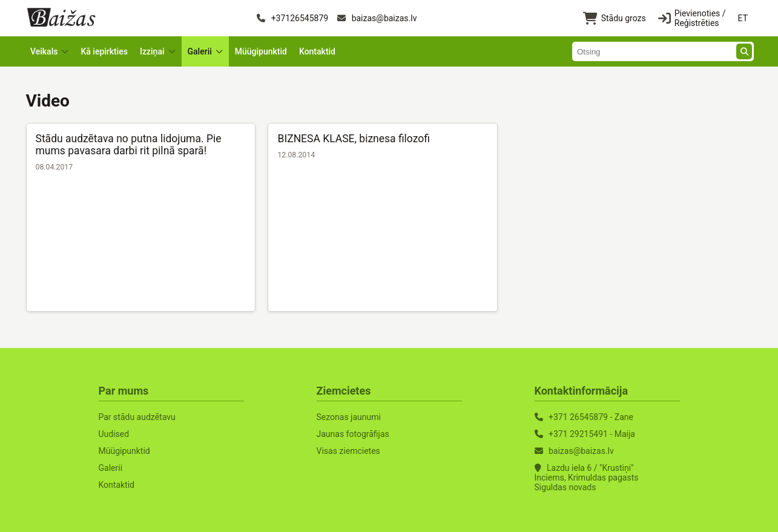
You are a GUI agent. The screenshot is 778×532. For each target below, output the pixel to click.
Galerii (111, 468)
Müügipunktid (261, 51)
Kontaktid (317, 51)
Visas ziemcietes (348, 451)
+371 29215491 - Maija (592, 434)
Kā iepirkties (104, 51)
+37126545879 (292, 18)
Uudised (114, 434)
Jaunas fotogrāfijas (353, 434)
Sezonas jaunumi (349, 417)
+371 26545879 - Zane (591, 417)
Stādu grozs (615, 18)
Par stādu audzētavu (137, 417)
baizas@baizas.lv (377, 18)
